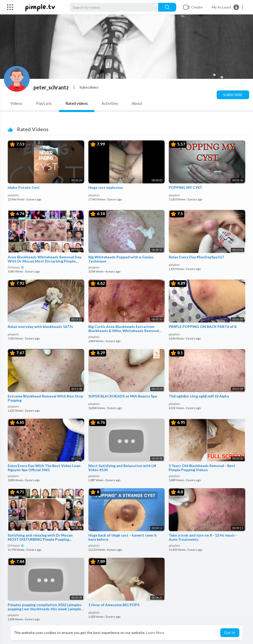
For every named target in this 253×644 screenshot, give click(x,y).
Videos (16, 103)
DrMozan (16, 267)
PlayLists (44, 103)
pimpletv (13, 195)
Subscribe (233, 95)
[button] (228, 7)
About (137, 103)
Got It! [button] (230, 633)
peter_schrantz (51, 87)
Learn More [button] (155, 633)
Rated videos (77, 103)
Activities (110, 103)
